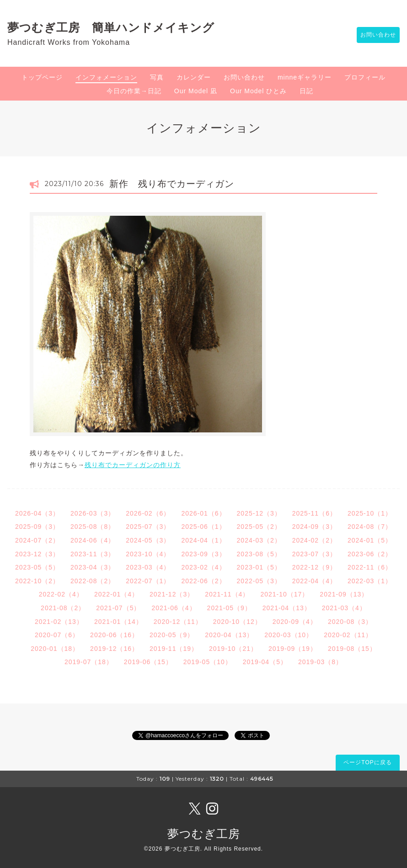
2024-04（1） (203, 540)
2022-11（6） (370, 567)
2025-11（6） (314, 513)
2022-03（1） (370, 581)
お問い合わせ (374, 35)
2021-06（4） (174, 608)
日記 (306, 91)
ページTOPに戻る (367, 762)
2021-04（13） (287, 608)
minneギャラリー (305, 77)
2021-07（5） (118, 608)
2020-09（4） (295, 622)
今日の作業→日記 (134, 91)
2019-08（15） (352, 649)
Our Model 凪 (196, 91)
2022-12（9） (314, 567)
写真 (157, 77)
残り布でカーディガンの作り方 (133, 465)
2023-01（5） (259, 567)
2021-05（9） (229, 608)
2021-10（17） (284, 594)
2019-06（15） (148, 662)
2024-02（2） (314, 540)
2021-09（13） (344, 594)
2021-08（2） (63, 608)
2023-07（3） (314, 554)
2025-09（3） (37, 527)
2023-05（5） (37, 567)
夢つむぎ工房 (204, 834)
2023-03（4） (148, 567)
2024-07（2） (37, 540)
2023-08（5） (259, 554)
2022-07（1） (148, 581)
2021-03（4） (344, 608)
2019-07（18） (89, 662)
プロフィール (365, 77)
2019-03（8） (320, 662)
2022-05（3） (259, 581)
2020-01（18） (55, 649)
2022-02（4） (61, 594)
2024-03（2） (259, 540)
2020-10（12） (237, 622)
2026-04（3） (37, 513)
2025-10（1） (370, 513)
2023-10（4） (148, 554)
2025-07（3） (148, 527)
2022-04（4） (314, 581)
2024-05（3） (148, 540)
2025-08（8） (93, 527)
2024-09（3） (314, 527)
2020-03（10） (289, 635)
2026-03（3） (93, 513)
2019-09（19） (293, 649)
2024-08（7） (370, 527)
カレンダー (194, 77)
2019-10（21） (233, 649)
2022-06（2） (203, 581)
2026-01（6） (203, 513)
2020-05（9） (172, 635)
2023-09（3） (203, 554)
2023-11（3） (93, 554)
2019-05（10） (208, 662)
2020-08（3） (350, 622)
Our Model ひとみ (258, 91)
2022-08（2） (93, 581)
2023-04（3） (93, 567)
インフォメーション (106, 77)
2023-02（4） (203, 567)
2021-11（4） (227, 594)
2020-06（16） (114, 635)
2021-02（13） (59, 622)
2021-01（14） (118, 622)
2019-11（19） (174, 649)
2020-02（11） (348, 635)
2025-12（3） (259, 513)
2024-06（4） (93, 540)
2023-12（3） (37, 554)
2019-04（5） (265, 662)
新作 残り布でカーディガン (172, 184)
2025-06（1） (203, 527)
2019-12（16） (114, 649)
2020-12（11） (178, 622)
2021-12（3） (172, 594)
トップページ (42, 77)
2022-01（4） (116, 594)
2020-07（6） (57, 635)
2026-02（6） (148, 513)
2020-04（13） (229, 635)
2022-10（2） (37, 581)
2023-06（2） (370, 554)
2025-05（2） (259, 527)
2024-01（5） (370, 540)
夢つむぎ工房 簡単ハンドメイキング (117, 27)
